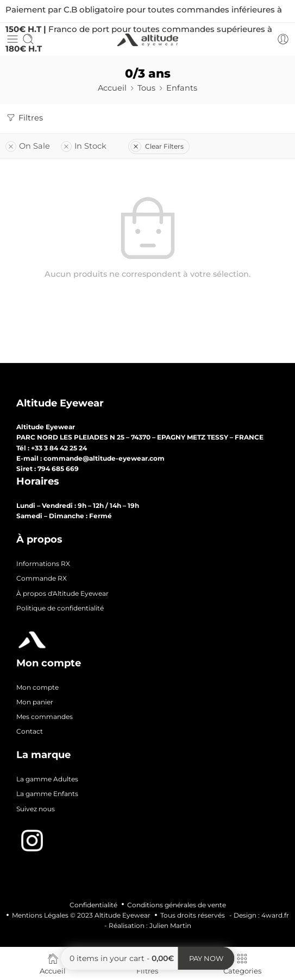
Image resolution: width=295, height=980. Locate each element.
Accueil (112, 88)
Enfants (182, 88)
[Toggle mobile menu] (12, 39)
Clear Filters (157, 146)
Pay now (206, 958)
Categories (242, 963)
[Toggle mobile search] (28, 39)
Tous (146, 88)
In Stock (84, 146)
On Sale (28, 146)
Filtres (24, 118)
